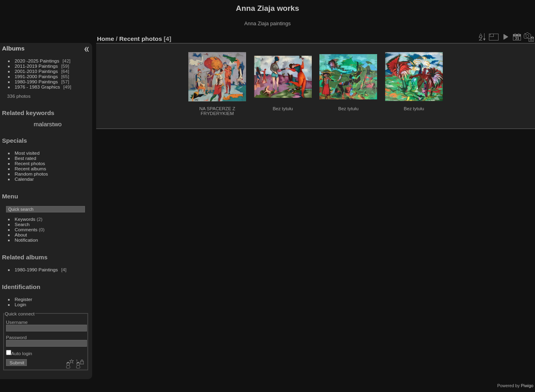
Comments (26, 229)
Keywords (25, 219)
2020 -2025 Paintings (37, 61)
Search (22, 224)
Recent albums (30, 169)
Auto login (19, 353)
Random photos (31, 174)
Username (17, 322)
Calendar (24, 179)
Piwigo (527, 386)
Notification (26, 240)
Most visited (27, 153)
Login (21, 304)
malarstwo (48, 124)
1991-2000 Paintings (36, 76)
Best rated (26, 158)
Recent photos (30, 163)
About (21, 235)
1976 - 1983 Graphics (37, 87)
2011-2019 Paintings (36, 66)
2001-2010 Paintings (36, 71)
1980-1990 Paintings (36, 82)
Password (16, 337)
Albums (13, 48)
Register (24, 299)
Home (106, 39)
